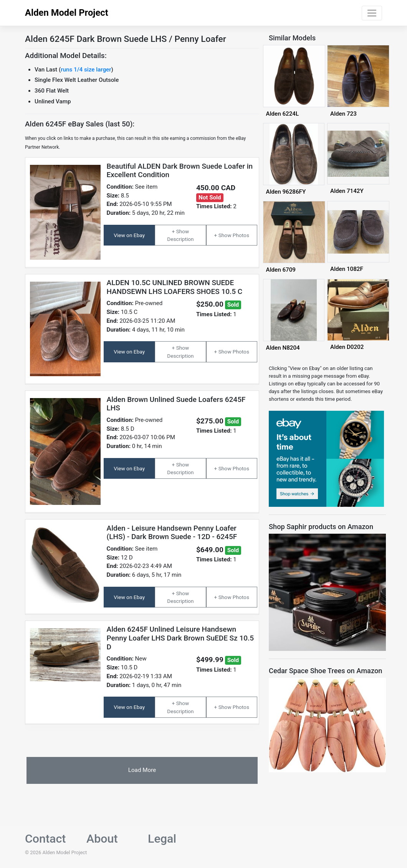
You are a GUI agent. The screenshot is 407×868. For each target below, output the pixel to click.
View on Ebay (129, 235)
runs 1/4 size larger (86, 70)
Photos (241, 235)
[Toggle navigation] (372, 13)
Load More (142, 770)
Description (180, 239)
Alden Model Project (67, 13)
